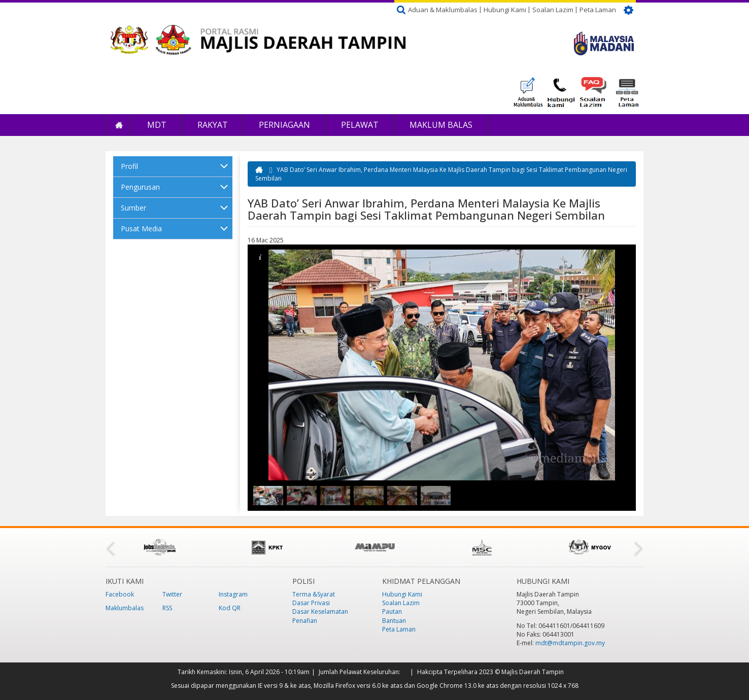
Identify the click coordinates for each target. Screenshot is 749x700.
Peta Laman (598, 10)
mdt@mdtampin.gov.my (570, 643)
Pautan (392, 611)
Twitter (172, 594)
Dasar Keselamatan (320, 611)
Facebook (120, 594)
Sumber (133, 208)
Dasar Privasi (311, 603)
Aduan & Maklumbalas (443, 10)
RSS (167, 608)
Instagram (233, 594)
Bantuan (394, 621)
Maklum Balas (441, 125)
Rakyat (213, 125)
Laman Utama (119, 125)
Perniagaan (284, 125)
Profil (129, 166)
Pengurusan (140, 187)
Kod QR (230, 608)
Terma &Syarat (314, 594)
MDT (157, 125)
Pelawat (360, 125)
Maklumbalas (125, 608)
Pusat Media (141, 229)
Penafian (305, 621)
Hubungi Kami (505, 10)
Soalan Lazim (553, 10)
